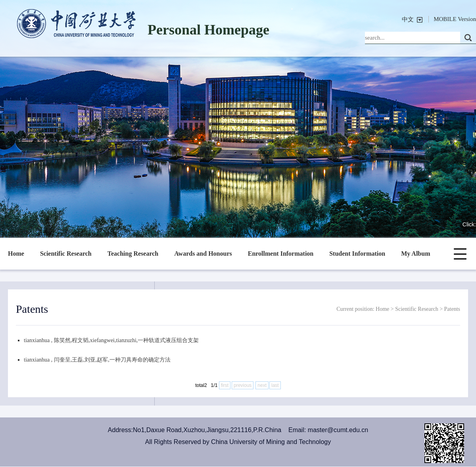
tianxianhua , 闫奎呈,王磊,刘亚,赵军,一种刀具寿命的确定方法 (97, 360)
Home (16, 254)
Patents (452, 309)
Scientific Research (66, 254)
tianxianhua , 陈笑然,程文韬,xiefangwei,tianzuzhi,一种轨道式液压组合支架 (111, 340)
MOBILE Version (455, 19)
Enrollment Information (281, 254)
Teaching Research (133, 254)
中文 (408, 19)
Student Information (357, 254)
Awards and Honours (203, 254)
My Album (416, 254)
